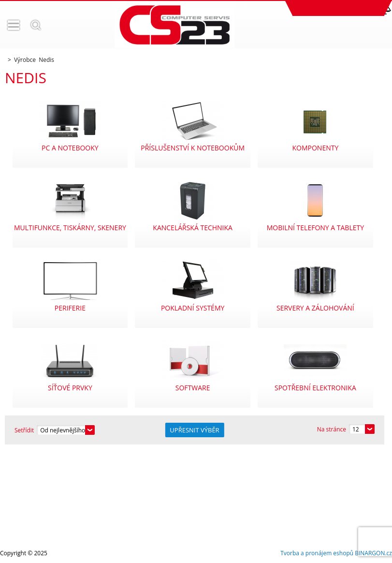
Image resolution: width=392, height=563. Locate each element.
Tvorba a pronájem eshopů (317, 553)
